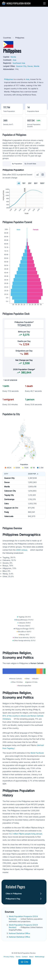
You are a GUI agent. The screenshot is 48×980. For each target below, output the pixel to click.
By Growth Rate (30, 164)
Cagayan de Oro (11, 508)
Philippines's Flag (13, 899)
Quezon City (21, 66)
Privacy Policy (9, 957)
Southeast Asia (19, 63)
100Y (42, 183)
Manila (13, 57)
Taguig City (9, 495)
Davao (30, 66)
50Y (36, 183)
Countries (7, 38)
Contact (25, 957)
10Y (24, 183)
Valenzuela (9, 516)
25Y (30, 183)
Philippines (9, 79)
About (31, 957)
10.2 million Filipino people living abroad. (26, 834)
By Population (17, 164)
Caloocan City (10, 491)
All (19, 183)
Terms (18, 957)
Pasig (7, 512)
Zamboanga (9, 499)
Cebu (6, 504)
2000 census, (22, 550)
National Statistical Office (20, 933)
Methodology (40, 957)
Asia (14, 60)
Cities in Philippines (14, 894)
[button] (44, 3)
